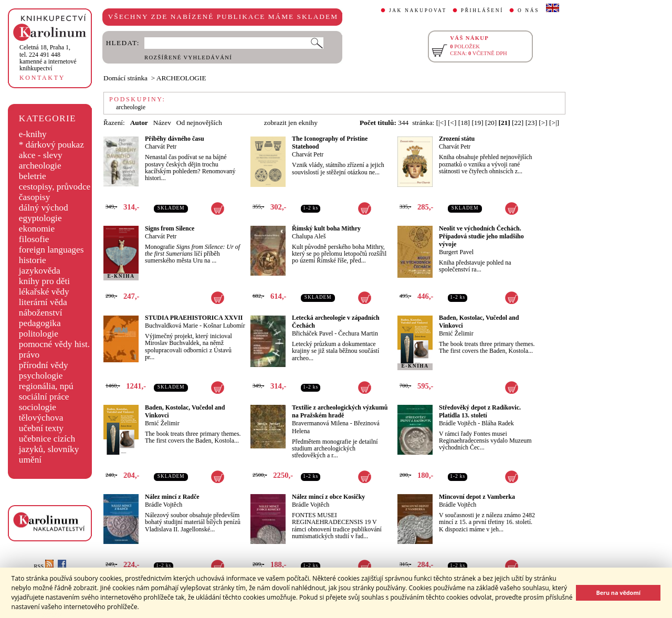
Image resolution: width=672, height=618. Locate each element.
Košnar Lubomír (224, 326)
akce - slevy (41, 155)
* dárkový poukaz (51, 145)
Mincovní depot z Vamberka (477, 497)
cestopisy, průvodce (55, 187)
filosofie (34, 239)
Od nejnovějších (199, 123)
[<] (452, 123)
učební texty (41, 428)
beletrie (33, 176)
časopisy (35, 197)
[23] (531, 123)
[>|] (554, 123)
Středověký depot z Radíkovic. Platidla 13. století (480, 411)
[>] (543, 123)
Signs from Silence (170, 228)
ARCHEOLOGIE (181, 78)
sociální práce (44, 397)
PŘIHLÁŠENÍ (482, 11)
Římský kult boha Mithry (326, 228)
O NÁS (528, 11)
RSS (44, 566)
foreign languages (51, 250)
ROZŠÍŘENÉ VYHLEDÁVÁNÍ (188, 57)
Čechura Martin (358, 333)
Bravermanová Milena (320, 423)
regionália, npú (46, 386)
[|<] (441, 123)
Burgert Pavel (456, 252)
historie (33, 260)
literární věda (43, 302)
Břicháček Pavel (312, 333)
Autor (139, 123)
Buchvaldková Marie (171, 326)
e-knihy (33, 134)
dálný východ (44, 208)
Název (162, 123)
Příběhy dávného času (175, 139)
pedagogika (40, 323)
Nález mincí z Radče (172, 497)
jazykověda (40, 271)
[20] (491, 123)
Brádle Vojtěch (458, 423)
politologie (39, 334)
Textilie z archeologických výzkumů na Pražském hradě (340, 411)
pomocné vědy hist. (54, 344)
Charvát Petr (161, 146)
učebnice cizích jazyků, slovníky (49, 444)
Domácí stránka (125, 78)
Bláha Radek (498, 423)
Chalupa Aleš (309, 236)
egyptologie (40, 218)
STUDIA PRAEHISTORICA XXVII (194, 318)
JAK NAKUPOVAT (418, 11)
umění (30, 460)
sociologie (38, 407)
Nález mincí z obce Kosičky (328, 497)
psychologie (41, 376)
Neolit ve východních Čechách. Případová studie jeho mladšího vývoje (481, 236)
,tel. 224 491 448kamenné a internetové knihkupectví (48, 58)
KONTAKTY (42, 78)
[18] (464, 123)
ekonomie (37, 229)
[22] (518, 123)
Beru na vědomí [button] (618, 593)
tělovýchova (41, 418)
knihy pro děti (44, 281)
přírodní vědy (44, 365)
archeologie (40, 166)
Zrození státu (457, 139)
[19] (477, 123)
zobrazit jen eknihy (291, 123)
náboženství (41, 313)
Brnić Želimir (456, 333)
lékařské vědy (44, 292)
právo (29, 355)
